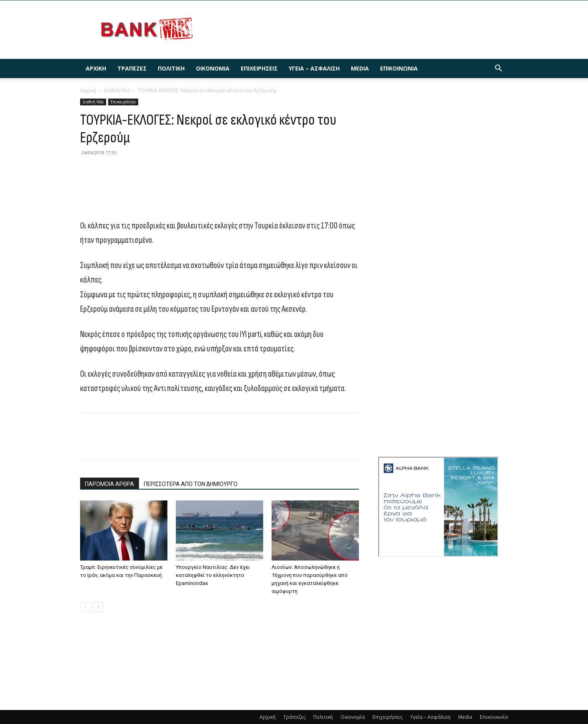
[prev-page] (85, 607)
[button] (498, 69)
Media (360, 68)
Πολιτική (171, 68)
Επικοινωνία (399, 68)
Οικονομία (213, 68)
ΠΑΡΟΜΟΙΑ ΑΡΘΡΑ (110, 484)
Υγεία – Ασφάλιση (314, 68)
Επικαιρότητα (123, 102)
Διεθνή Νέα (117, 90)
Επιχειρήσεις (259, 68)
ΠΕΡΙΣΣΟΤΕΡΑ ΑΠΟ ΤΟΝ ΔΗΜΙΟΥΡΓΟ (191, 484)
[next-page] (98, 607)
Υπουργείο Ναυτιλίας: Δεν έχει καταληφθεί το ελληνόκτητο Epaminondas (213, 575)
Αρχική (96, 68)
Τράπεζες (132, 68)
